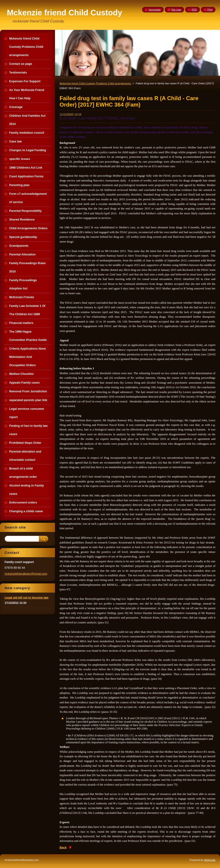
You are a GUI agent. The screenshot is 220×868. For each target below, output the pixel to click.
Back (63, 847)
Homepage (155, 10)
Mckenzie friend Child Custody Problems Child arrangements (96, 83)
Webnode (210, 860)
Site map (176, 10)
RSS (194, 10)
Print (210, 10)
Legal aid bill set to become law (26, 598)
